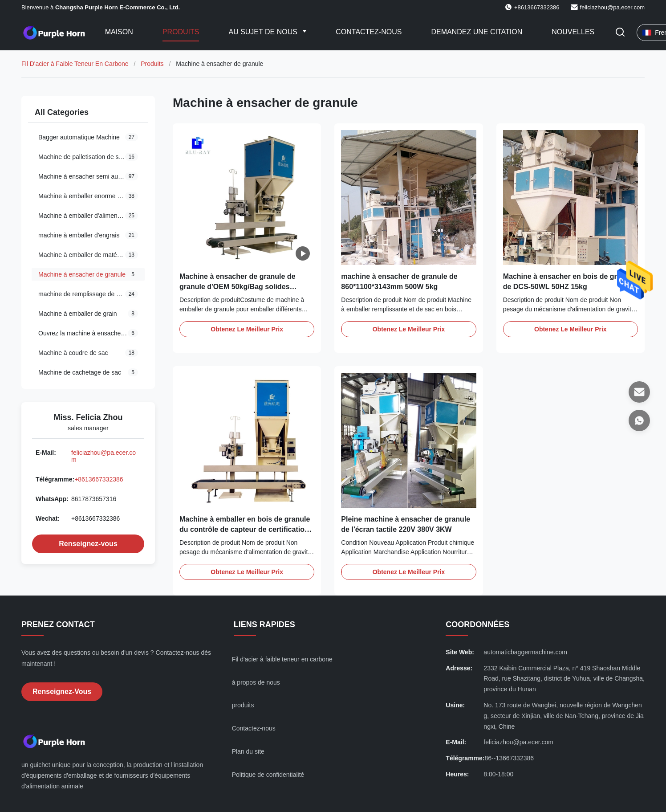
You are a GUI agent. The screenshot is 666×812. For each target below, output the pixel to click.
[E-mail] (639, 392)
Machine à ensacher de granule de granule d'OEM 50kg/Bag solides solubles (238, 286)
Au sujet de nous (264, 32)
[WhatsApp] (639, 420)
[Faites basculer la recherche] (620, 33)
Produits (181, 32)
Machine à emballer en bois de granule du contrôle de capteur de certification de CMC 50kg (245, 529)
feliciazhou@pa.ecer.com (612, 7)
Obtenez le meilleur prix (247, 329)
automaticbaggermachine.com (525, 652)
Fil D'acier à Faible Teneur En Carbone (75, 64)
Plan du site (248, 751)
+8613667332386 (99, 479)
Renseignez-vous (88, 544)
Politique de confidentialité (268, 775)
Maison (119, 32)
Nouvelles (573, 32)
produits (243, 705)
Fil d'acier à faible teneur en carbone (282, 659)
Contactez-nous (369, 32)
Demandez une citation (477, 32)
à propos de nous (256, 682)
